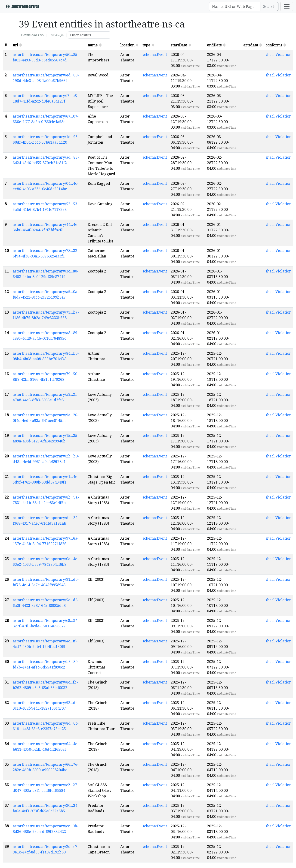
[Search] (235, 6)
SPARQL (57, 35)
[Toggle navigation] (287, 6)
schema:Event (155, 54)
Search (269, 6)
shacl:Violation (278, 54)
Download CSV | (34, 35)
